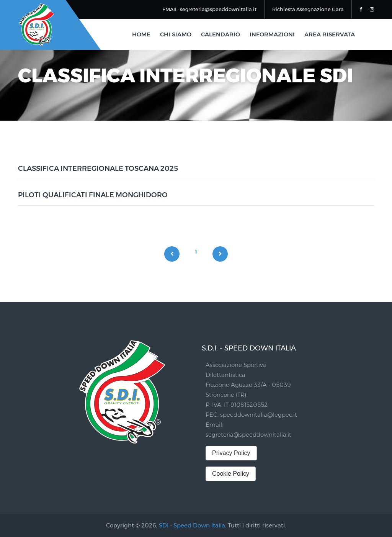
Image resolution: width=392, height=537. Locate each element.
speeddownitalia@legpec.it (259, 415)
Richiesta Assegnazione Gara (308, 9)
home (141, 34)
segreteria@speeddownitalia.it (248, 435)
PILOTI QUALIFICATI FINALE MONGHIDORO (93, 195)
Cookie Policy (231, 474)
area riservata (330, 34)
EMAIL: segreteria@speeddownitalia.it (209, 9)
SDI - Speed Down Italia (192, 525)
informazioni (272, 34)
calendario (220, 34)
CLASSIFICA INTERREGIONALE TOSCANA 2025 (98, 169)
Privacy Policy (231, 453)
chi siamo (176, 34)
